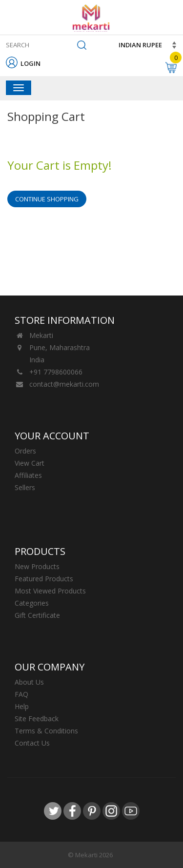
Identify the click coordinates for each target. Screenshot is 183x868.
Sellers (25, 487)
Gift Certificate (37, 615)
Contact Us (32, 743)
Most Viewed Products (50, 591)
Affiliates (28, 475)
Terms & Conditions (46, 731)
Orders (25, 451)
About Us (29, 682)
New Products (37, 566)
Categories (32, 603)
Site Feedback (37, 719)
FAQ (21, 694)
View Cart (30, 463)
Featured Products (44, 579)
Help (22, 706)
